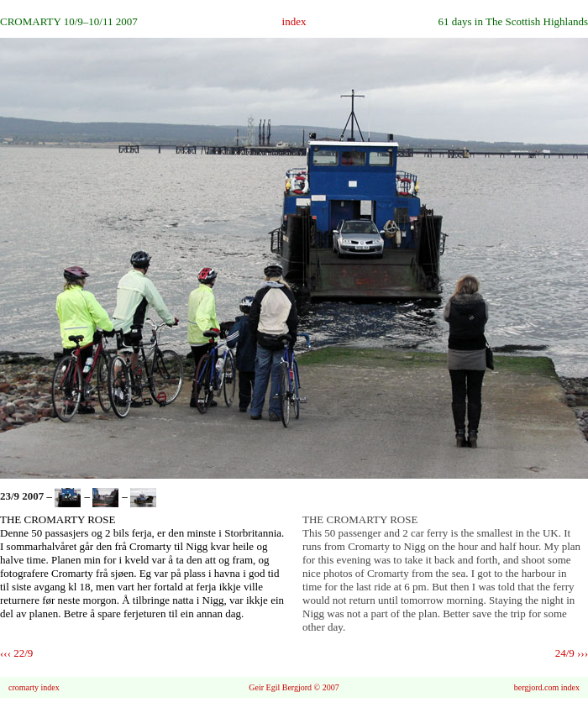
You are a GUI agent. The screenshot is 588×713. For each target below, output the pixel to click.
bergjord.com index (547, 687)
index (294, 21)
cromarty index (34, 687)
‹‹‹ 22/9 (16, 653)
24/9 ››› (572, 653)
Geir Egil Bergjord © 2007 (294, 687)
